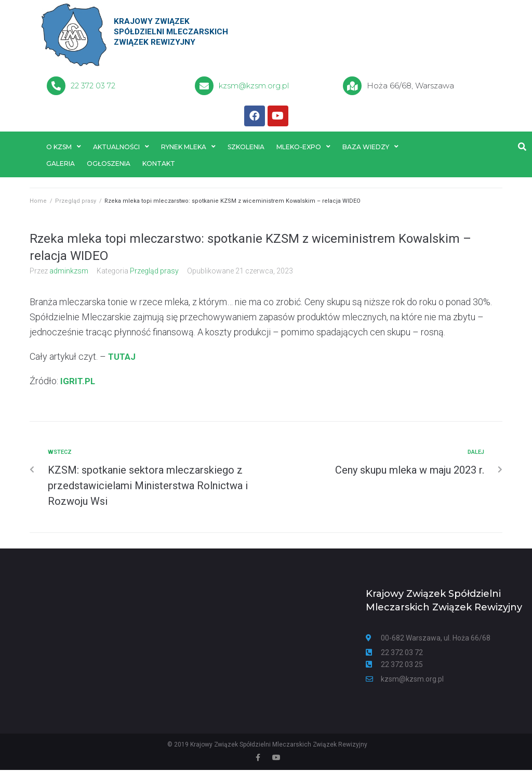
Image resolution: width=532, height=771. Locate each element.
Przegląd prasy (76, 202)
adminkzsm (69, 272)
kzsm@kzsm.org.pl (255, 86)
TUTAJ (123, 357)
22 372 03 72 (93, 86)
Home (38, 202)
